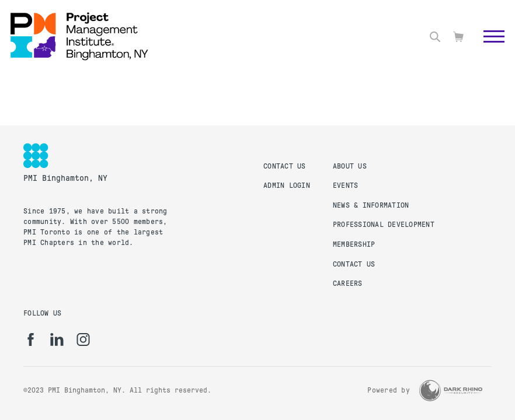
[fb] (31, 339)
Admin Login (287, 185)
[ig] (83, 339)
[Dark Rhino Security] (451, 391)
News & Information (371, 205)
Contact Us (285, 166)
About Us (350, 166)
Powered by (389, 390)
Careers (348, 283)
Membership (354, 244)
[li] (57, 339)
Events (346, 185)
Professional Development (384, 225)
